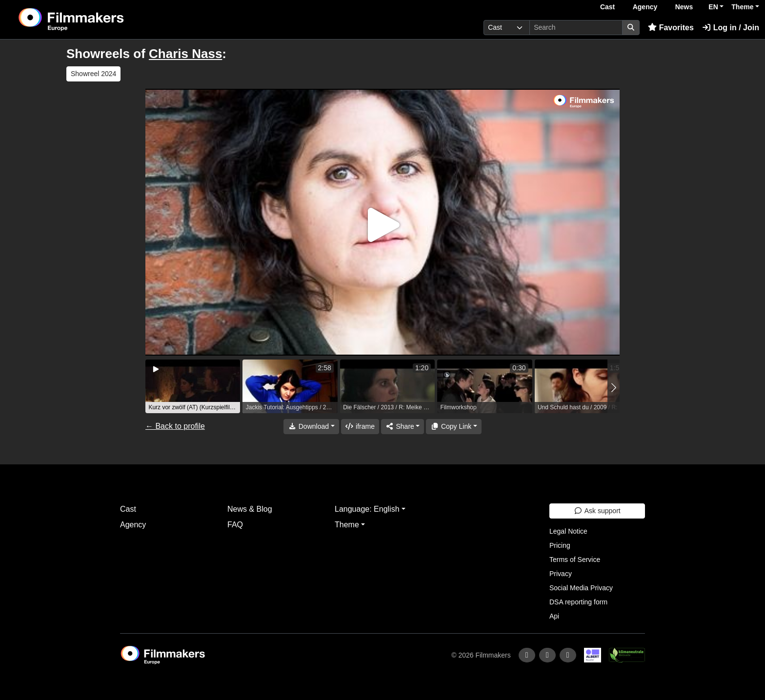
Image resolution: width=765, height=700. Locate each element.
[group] (193, 386)
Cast (607, 7)
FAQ (235, 525)
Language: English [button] (367, 509)
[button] (614, 388)
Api (554, 616)
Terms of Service (575, 560)
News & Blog (250, 509)
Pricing (560, 545)
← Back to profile (175, 426)
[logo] (96, 20)
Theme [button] (742, 7)
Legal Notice (568, 531)
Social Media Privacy (581, 588)
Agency (645, 7)
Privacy (561, 574)
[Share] (403, 427)
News (684, 7)
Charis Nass (185, 54)
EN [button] (713, 7)
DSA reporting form (578, 602)
